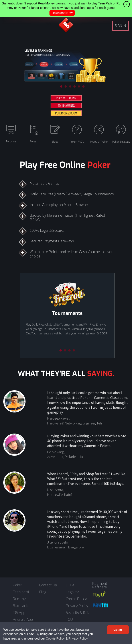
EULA (70, 585)
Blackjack (20, 606)
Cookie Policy (55, 638)
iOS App (19, 613)
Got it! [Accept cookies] (118, 630)
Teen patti (21, 592)
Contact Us (48, 585)
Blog (43, 592)
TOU (69, 620)
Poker (18, 585)
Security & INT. (77, 613)
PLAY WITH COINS (66, 98)
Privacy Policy (78, 638)
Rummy (19, 599)
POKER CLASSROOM (66, 113)
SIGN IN (120, 26)
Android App (23, 620)
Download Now (62, 13)
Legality (72, 592)
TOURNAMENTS (66, 105)
